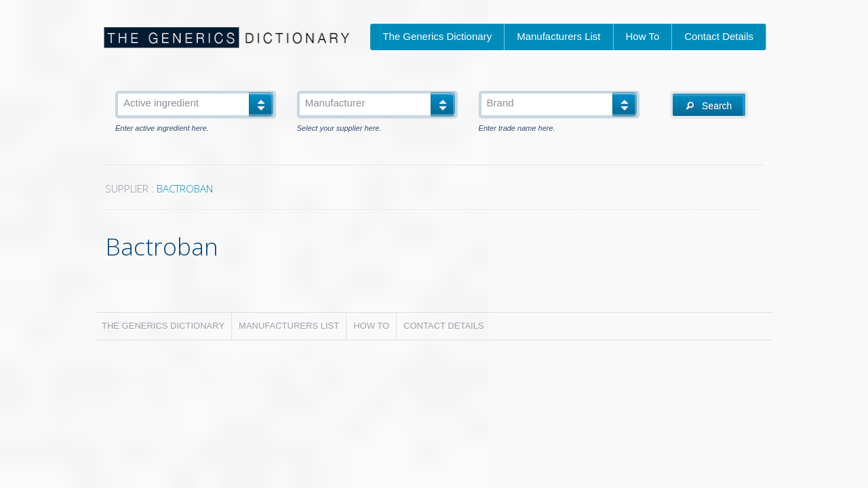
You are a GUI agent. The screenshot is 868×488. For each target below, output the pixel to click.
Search (709, 106)
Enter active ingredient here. (162, 128)
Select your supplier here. (339, 128)
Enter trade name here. (517, 128)
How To (643, 36)
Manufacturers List (558, 36)
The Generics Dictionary (437, 36)
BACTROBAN (185, 188)
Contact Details (719, 36)
